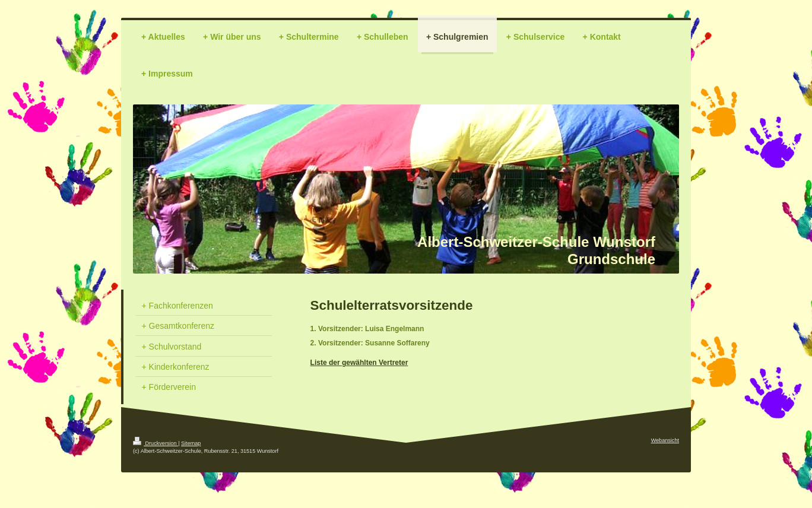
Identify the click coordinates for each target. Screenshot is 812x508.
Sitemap (191, 443)
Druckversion (156, 443)
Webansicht (665, 440)
